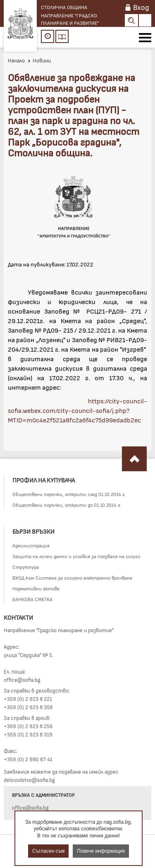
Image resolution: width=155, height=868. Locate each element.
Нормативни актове (36, 588)
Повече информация (101, 851)
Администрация (31, 545)
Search (131, 20)
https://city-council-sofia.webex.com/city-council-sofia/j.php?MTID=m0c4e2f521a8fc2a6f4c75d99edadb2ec (77, 410)
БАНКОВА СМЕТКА (32, 599)
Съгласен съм (48, 851)
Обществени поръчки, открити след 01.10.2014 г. (69, 494)
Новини (39, 60)
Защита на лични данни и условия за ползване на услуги (76, 556)
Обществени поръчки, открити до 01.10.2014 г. (67, 505)
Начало (16, 60)
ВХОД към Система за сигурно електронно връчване (72, 578)
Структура (26, 567)
